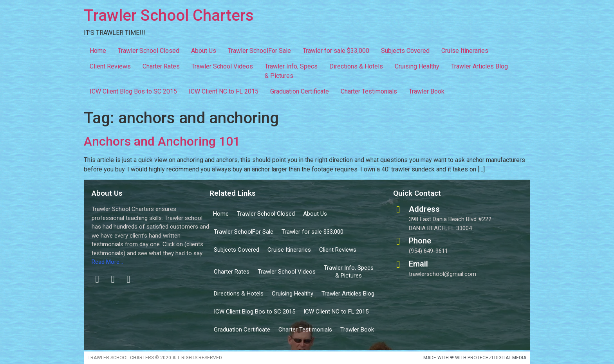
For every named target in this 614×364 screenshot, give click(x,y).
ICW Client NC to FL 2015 (224, 91)
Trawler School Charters (169, 15)
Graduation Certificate (300, 91)
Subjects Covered (405, 51)
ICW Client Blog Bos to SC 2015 (133, 91)
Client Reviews (110, 66)
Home (98, 51)
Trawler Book (427, 91)
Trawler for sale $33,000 (336, 51)
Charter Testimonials (369, 91)
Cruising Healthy (417, 66)
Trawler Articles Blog (479, 66)
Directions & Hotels (356, 66)
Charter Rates (161, 66)
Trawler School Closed (149, 51)
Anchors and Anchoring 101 (162, 141)
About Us (204, 51)
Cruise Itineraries (465, 51)
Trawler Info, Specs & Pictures (291, 71)
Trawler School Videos (222, 66)
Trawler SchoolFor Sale (259, 51)
